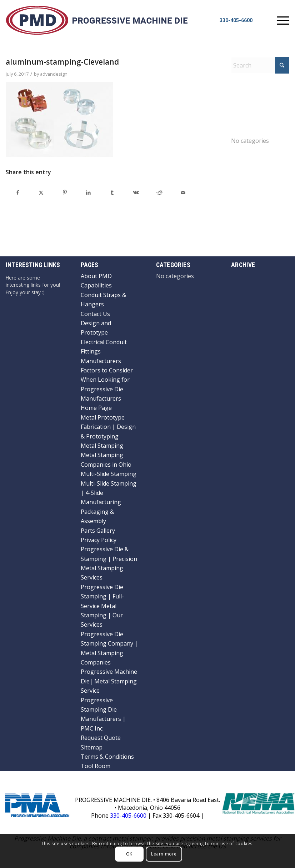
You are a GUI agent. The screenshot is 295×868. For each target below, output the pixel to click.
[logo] (97, 20)
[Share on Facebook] (17, 192)
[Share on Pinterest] (65, 192)
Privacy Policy (99, 540)
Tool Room (96, 766)
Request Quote (101, 738)
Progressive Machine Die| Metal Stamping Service (109, 681)
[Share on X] (41, 192)
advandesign (54, 74)
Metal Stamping (102, 446)
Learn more (164, 854)
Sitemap (92, 747)
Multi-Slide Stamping (109, 474)
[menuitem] (279, 20)
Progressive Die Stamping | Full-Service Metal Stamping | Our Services (102, 606)
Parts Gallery (98, 531)
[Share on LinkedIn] (89, 192)
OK (129, 854)
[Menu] (279, 20)
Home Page (96, 408)
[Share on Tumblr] (112, 192)
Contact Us (95, 314)
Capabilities (96, 285)
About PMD (96, 276)
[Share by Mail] (183, 192)
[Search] (260, 65)
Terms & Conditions (107, 757)
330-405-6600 (236, 20)
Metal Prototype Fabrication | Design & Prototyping (108, 427)
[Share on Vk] (136, 192)
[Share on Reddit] (159, 192)
